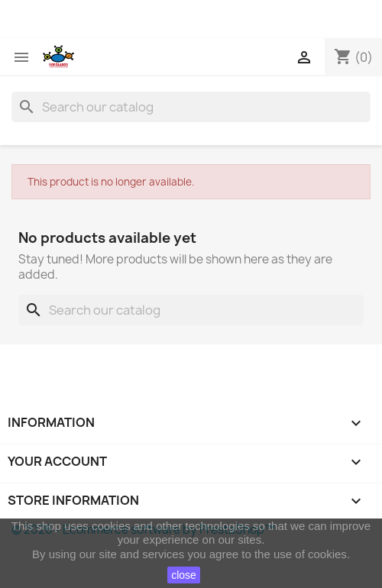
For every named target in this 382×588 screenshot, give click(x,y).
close (184, 575)
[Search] (191, 107)
